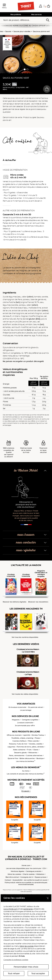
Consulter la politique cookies (16, 960)
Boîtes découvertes (27, 758)
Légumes (11, 747)
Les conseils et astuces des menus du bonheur (26, 774)
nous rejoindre (26, 550)
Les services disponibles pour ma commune (24, 868)
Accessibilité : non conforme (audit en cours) (30, 880)
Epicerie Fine (13, 758)
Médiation (40, 874)
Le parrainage (26, 710)
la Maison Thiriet (26, 471)
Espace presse (41, 877)
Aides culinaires (19, 750)
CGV (44, 868)
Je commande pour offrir (25, 726)
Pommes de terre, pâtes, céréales (30, 747)
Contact (8, 880)
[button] (40, 6)
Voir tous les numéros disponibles (25, 637)
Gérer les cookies (27, 946)
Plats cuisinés (33, 741)
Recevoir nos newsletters (38, 602)
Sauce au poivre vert (41, 31)
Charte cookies (29, 874)
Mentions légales (18, 871)
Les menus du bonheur (26, 761)
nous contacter (26, 543)
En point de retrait (36, 707)
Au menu (26, 771)
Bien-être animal (12, 877)
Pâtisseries (33, 753)
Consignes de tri (27, 877)
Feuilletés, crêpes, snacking (22, 738)
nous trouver (26, 535)
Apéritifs (27, 735)
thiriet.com (26, 865)
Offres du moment (14, 735)
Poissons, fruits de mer (18, 744)
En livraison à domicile (17, 707)
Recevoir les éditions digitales (15, 602)
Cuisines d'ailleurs (19, 741)
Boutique (40, 758)
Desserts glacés (20, 753)
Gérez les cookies (14, 874)
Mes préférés (16, 14)
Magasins (16, 720)
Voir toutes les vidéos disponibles (25, 694)
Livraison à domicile (25, 723)
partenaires (28, 909)
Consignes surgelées (30, 720)
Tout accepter (38, 973)
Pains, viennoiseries (17, 755)
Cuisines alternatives (34, 755)
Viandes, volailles (36, 744)
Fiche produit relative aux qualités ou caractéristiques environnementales (26, 883)
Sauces (8, 31)
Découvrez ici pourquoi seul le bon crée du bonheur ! (26, 505)
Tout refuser (14, 973)
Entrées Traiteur (38, 735)
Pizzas (37, 738)
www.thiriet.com (11, 909)
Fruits (29, 750)
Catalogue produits (34, 871)
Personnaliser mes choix (26, 967)
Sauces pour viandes (22, 31)
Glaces (36, 750)
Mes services (36, 14)
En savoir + (26, 791)
